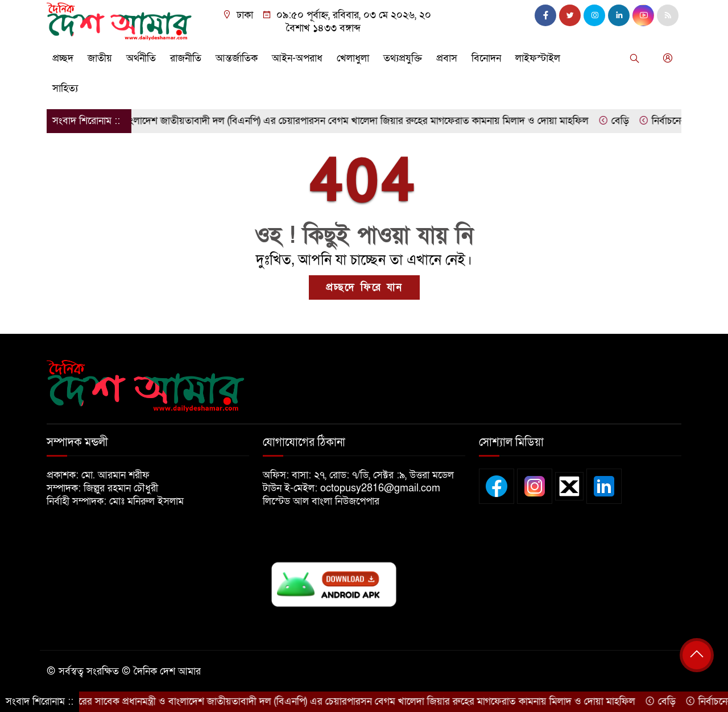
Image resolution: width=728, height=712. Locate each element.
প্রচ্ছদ (63, 58)
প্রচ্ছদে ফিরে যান (364, 287)
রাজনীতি (186, 58)
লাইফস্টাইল (538, 58)
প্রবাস (447, 58)
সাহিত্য (65, 88)
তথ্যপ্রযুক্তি (403, 58)
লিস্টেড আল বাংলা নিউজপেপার (325, 501)
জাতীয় (100, 58)
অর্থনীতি (141, 58)
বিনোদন (486, 58)
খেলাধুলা (353, 58)
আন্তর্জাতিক (237, 58)
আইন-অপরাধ (297, 58)
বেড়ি (623, 121)
